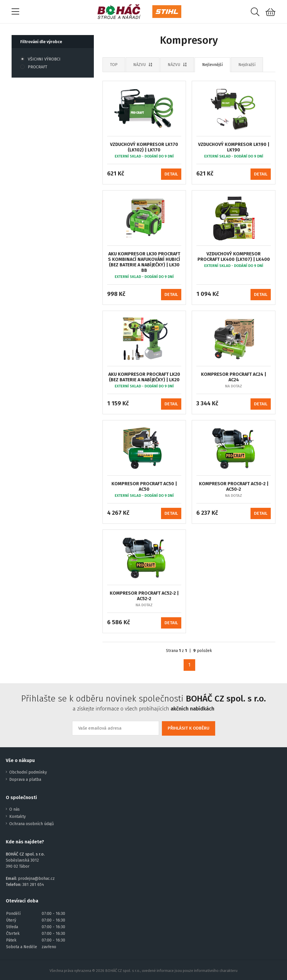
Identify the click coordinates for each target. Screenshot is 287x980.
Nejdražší (247, 65)
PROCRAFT (34, 67)
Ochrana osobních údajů (32, 824)
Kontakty (18, 817)
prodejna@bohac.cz (36, 879)
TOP (114, 65)
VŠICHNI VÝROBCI (40, 59)
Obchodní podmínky (28, 772)
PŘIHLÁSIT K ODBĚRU (189, 728)
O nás (14, 809)
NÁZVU (143, 65)
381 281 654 (33, 885)
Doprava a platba (25, 780)
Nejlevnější (212, 65)
